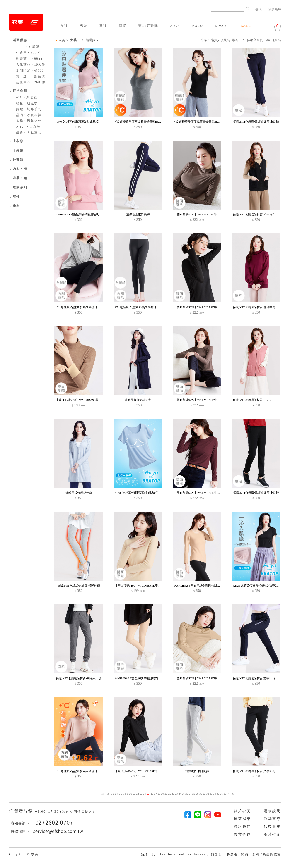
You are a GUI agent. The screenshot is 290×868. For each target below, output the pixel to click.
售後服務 (272, 826)
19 (162, 794)
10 (130, 794)
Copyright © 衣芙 (24, 854)
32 (208, 794)
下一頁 (230, 794)
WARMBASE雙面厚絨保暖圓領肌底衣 (80, 214)
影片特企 (272, 834)
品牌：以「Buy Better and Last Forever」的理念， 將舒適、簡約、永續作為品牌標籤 (211, 854)
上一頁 (105, 794)
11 (134, 794)
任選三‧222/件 (27, 53)
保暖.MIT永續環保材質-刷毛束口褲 (256, 122)
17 (155, 794)
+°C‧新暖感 (25, 97)
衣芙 (62, 40)
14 (144, 794)
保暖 (123, 26)
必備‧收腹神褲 (27, 115)
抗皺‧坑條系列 (27, 109)
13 (141, 794)
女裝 (64, 26)
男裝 (84, 26)
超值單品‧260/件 (29, 82)
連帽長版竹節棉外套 (138, 400)
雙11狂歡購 (148, 26)
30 (201, 794)
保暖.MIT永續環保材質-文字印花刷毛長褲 (260, 678)
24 (180, 794)
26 (187, 794)
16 (152, 794)
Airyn (175, 26)
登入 (259, 9)
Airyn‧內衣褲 (26, 127)
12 (138, 794)
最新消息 (242, 819)
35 (218, 794)
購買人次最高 (220, 40)
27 (190, 794)
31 (204, 794)
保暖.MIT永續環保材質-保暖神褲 (79, 585)
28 (194, 794)
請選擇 (91, 40)
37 (225, 794)
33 (211, 794)
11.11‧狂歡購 (26, 47)
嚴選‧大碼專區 (27, 133)
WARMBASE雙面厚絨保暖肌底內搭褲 (139, 678)
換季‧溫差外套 (27, 121)
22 (173, 794)
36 (221, 794)
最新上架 (238, 40)
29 (197, 794)
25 (183, 794)
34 (215, 794)
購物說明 (272, 811)
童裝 (103, 26)
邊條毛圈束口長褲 (138, 214)
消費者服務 (22, 811)
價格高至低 (255, 40)
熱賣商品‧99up (27, 59)
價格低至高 (273, 40)
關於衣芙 (242, 811)
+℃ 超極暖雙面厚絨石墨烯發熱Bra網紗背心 (143, 122)
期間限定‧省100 (28, 70)
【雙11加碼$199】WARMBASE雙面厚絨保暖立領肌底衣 (92, 400)
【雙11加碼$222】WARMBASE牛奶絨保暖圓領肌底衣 (209, 400)
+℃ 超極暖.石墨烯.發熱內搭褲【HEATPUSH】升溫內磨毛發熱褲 (97, 307)
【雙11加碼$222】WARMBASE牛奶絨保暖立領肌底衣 (209, 214)
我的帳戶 (275, 9)
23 (176, 794)
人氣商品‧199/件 (29, 65)
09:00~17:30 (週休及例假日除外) (65, 812)
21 (169, 794)
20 (166, 794)
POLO (198, 26)
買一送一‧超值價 (29, 76)
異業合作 (242, 834)
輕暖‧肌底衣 (25, 103)
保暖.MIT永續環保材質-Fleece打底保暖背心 (261, 214)
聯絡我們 (242, 826)
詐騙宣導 (272, 819)
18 (159, 794)
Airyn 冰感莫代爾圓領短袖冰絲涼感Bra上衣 (83, 122)
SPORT (222, 26)
